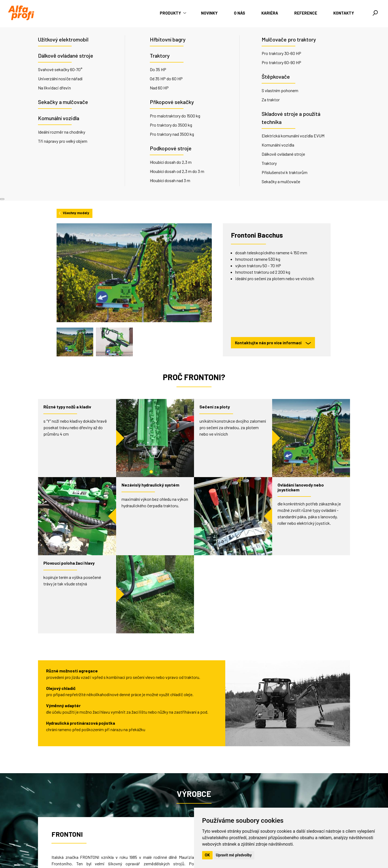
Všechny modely (74, 39)
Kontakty (344, 13)
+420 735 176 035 (141, 838)
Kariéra (270, 13)
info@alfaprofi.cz (140, 845)
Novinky (209, 13)
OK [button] (207, 855)
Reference (306, 13)
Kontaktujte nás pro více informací (273, 170)
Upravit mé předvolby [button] (234, 855)
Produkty (172, 13)
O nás (240, 13)
